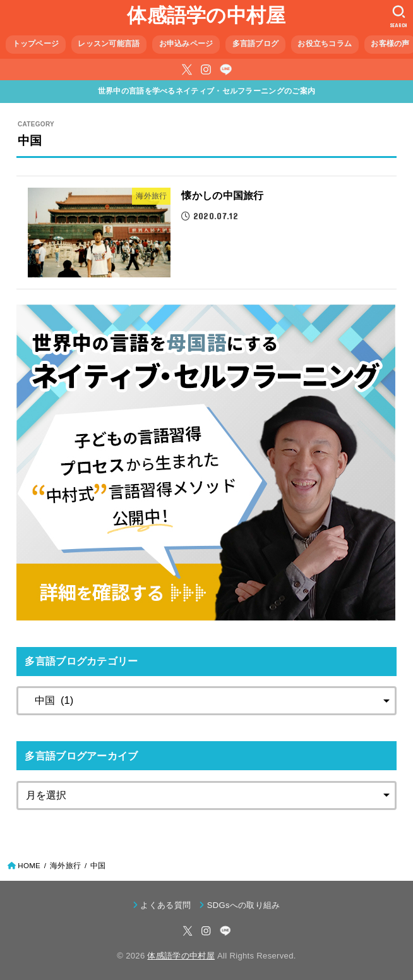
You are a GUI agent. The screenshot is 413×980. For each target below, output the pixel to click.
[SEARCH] (399, 16)
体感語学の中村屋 (206, 15)
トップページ (36, 44)
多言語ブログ (256, 44)
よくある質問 (165, 905)
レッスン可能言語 (109, 44)
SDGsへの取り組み (244, 905)
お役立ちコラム (325, 44)
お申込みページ (186, 44)
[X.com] (187, 70)
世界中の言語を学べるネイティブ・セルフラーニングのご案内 (206, 91)
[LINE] (226, 70)
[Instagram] (206, 70)
